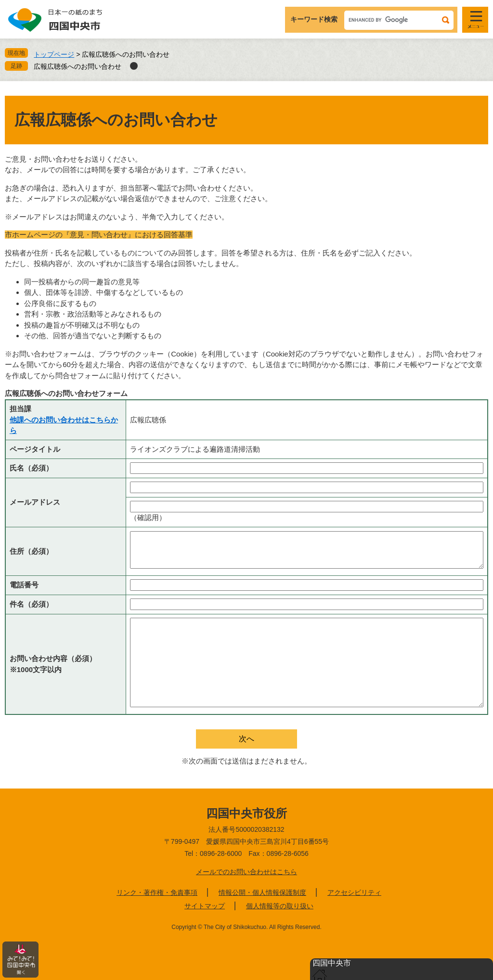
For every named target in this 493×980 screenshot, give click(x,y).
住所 (31, 551)
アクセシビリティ (354, 892)
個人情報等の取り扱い (280, 906)
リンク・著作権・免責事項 (157, 892)
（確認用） (148, 517)
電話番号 (24, 585)
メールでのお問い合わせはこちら (246, 872)
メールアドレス (35, 502)
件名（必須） (31, 604)
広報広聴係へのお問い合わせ (78, 66)
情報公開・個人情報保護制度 (262, 892)
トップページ (54, 54)
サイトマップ (205, 906)
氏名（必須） (31, 468)
